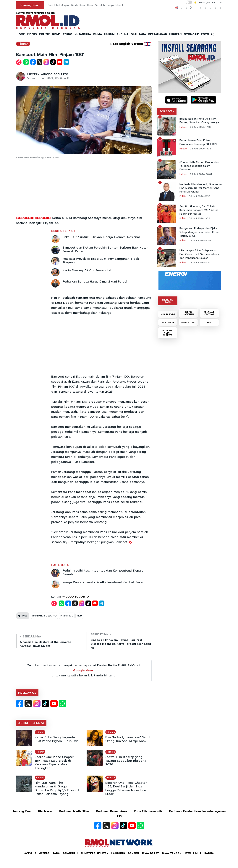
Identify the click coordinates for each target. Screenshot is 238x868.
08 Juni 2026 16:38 (200, 149)
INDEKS (32, 34)
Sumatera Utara (47, 853)
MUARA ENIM (168, 314)
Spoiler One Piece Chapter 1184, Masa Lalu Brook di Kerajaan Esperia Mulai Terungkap (54, 763)
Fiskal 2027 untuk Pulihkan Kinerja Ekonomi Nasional (101, 237)
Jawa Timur (193, 853)
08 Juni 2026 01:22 (200, 262)
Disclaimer (45, 811)
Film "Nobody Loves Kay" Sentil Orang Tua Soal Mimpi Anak (128, 739)
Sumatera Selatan (94, 853)
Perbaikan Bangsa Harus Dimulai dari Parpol (95, 282)
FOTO (205, 34)
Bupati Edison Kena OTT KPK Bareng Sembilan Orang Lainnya (199, 121)
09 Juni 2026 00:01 (201, 174)
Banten (133, 853)
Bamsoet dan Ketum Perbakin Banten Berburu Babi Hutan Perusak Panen (105, 249)
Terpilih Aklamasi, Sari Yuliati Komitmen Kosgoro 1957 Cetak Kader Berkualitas (199, 210)
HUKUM (109, 34)
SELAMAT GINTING (209, 313)
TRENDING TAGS (167, 301)
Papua (209, 853)
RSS (119, 816)
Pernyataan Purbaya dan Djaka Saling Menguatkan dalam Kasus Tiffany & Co (199, 232)
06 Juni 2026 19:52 (199, 218)
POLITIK (44, 34)
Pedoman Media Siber (74, 811)
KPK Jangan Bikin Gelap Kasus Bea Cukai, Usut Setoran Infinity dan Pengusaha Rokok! (199, 254)
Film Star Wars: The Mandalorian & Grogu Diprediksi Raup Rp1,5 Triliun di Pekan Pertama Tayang (57, 788)
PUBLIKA (123, 34)
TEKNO (68, 34)
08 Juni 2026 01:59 (199, 196)
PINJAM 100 (67, 616)
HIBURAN (175, 34)
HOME (21, 34)
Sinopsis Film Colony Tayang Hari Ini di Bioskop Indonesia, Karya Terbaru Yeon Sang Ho (121, 644)
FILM (79, 616)
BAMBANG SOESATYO (44, 616)
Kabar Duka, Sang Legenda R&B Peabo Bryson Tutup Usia (57, 739)
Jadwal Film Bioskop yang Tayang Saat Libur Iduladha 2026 (126, 761)
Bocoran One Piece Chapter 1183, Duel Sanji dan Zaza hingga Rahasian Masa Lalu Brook (126, 788)
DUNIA (98, 34)
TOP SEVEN (167, 111)
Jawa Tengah (172, 853)
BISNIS (56, 34)
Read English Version (127, 44)
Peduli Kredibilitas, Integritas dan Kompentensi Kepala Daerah (103, 572)
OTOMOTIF (191, 34)
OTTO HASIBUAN (188, 313)
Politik (183, 196)
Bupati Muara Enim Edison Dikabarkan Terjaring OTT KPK (198, 142)
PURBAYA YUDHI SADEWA (167, 333)
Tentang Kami (22, 811)
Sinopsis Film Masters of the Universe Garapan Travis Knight (46, 644)
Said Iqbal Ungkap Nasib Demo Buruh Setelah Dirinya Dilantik (86, 5)
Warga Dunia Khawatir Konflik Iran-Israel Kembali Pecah (103, 582)
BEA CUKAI (168, 322)
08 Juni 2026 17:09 (201, 127)
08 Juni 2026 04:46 (200, 240)
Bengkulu (70, 853)
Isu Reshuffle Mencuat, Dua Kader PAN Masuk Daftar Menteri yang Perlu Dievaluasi (201, 188)
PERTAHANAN (158, 34)
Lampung (118, 853)
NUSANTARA (83, 34)
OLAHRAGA (138, 34)
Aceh (28, 853)
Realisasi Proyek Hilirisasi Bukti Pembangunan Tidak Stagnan (101, 261)
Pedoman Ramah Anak (112, 811)
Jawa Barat (150, 853)
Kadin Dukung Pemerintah (87, 270)
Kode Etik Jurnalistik (148, 811)
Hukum (183, 127)
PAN (209, 322)
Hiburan (23, 44)
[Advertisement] (84, 188)
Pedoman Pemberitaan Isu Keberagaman (197, 811)
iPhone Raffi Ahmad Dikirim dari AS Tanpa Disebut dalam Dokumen (199, 166)
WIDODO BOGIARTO (54, 74)
